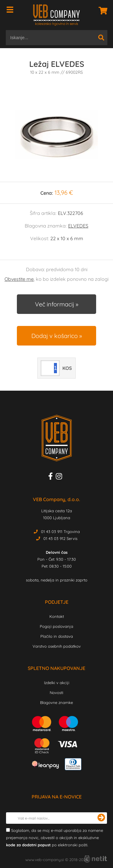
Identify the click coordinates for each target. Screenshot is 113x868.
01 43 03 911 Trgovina (60, 532)
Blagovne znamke (56, 702)
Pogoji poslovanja (56, 626)
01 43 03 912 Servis (60, 538)
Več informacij (55, 304)
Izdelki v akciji (57, 683)
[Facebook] (52, 477)
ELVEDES (78, 226)
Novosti (56, 693)
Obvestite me (19, 279)
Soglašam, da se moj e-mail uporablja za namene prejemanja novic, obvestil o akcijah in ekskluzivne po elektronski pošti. (55, 838)
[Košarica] (101, 11)
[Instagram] (60, 477)
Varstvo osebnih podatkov (57, 646)
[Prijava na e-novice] (101, 818)
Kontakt (57, 616)
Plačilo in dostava (57, 636)
